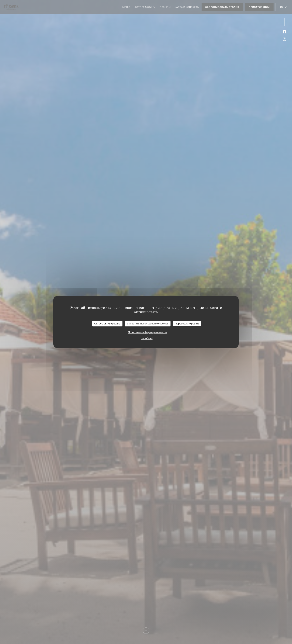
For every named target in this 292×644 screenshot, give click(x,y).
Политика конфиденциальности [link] (147, 332)
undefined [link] (147, 338)
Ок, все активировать (107, 324)
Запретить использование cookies (148, 324)
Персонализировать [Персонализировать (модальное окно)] (187, 324)
